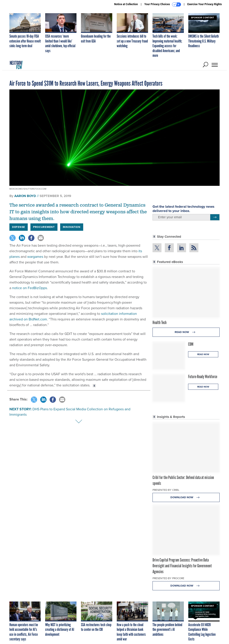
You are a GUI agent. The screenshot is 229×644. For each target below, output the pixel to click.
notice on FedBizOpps (29, 288)
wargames (35, 257)
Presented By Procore (168, 578)
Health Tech (160, 322)
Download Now (186, 497)
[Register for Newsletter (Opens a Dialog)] (215, 217)
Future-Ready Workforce (203, 377)
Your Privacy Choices (163, 4)
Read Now (186, 332)
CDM (191, 344)
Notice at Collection (126, 4)
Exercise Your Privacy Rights (205, 4)
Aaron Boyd (25, 196)
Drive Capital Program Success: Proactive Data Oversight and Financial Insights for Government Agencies (182, 566)
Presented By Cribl (166, 490)
